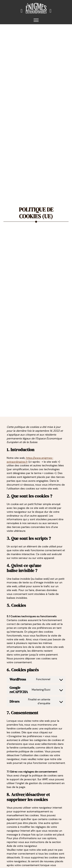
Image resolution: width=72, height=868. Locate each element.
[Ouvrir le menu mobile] (36, 20)
